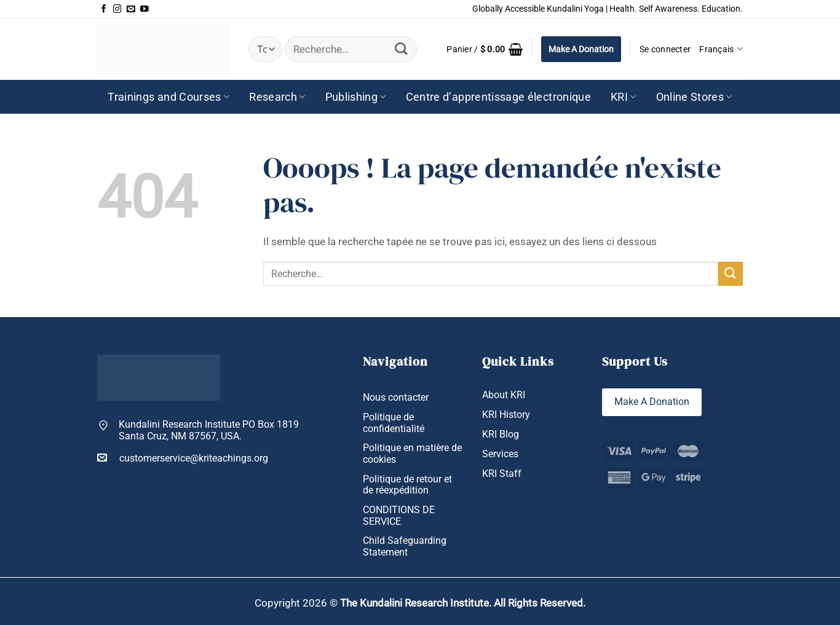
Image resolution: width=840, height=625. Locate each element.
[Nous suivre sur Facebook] (104, 9)
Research (277, 97)
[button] (485, 49)
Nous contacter (396, 398)
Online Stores (694, 97)
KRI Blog (501, 434)
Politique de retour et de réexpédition (407, 485)
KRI (624, 97)
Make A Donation (581, 49)
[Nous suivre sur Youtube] (145, 9)
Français (721, 49)
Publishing (356, 97)
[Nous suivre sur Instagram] (117, 9)
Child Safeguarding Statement (405, 547)
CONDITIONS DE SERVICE (399, 516)
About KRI (504, 395)
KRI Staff (502, 474)
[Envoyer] (401, 49)
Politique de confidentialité (394, 423)
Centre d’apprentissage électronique (498, 97)
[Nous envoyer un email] (131, 9)
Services (500, 455)
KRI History (506, 415)
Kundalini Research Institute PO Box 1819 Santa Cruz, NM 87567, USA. (209, 430)
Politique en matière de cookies (412, 454)
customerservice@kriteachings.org (183, 458)
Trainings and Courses (168, 97)
